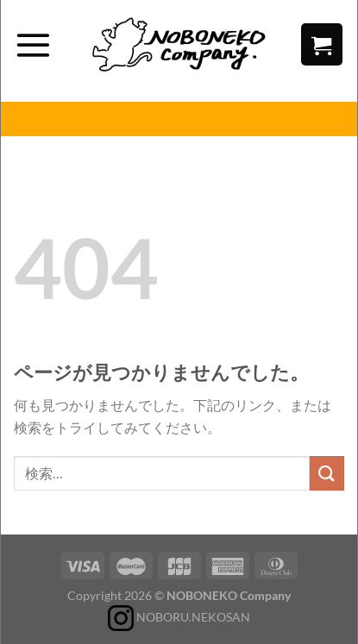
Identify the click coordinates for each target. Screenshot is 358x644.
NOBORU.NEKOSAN (179, 617)
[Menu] (33, 45)
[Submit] (327, 473)
